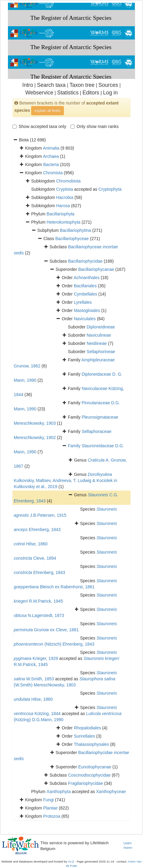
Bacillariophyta (61, 214)
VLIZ (71, 861)
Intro (28, 85)
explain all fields (48, 111)
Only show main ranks (95, 126)
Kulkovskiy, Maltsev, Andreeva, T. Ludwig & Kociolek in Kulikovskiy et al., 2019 (66, 480)
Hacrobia (65, 197)
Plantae (50, 808)
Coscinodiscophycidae (89, 775)
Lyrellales (83, 302)
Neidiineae (97, 343)
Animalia (51, 148)
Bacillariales (85, 286)
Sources (108, 85)
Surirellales (84, 736)
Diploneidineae (101, 327)
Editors (91, 93)
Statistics (68, 93)
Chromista (53, 173)
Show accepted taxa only (39, 126)
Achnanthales (87, 278)
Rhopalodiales (88, 728)
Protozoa (52, 816)
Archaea (51, 156)
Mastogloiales (87, 310)
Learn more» (128, 845)
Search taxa (51, 85)
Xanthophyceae (111, 792)
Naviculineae (99, 335)
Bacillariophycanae (96, 269)
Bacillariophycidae (85, 261)
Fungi (48, 800)
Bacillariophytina (75, 230)
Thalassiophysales (91, 744)
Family (75, 446)
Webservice (39, 93)
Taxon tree (82, 85)
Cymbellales (86, 294)
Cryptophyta (110, 189)
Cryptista (65, 189)
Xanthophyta (59, 792)
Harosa (63, 206)
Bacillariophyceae (72, 239)
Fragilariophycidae (86, 783)
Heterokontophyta (64, 222)
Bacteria (51, 165)
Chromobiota (68, 181)
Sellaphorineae (101, 352)
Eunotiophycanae (95, 767)
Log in (110, 93)
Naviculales (85, 319)
